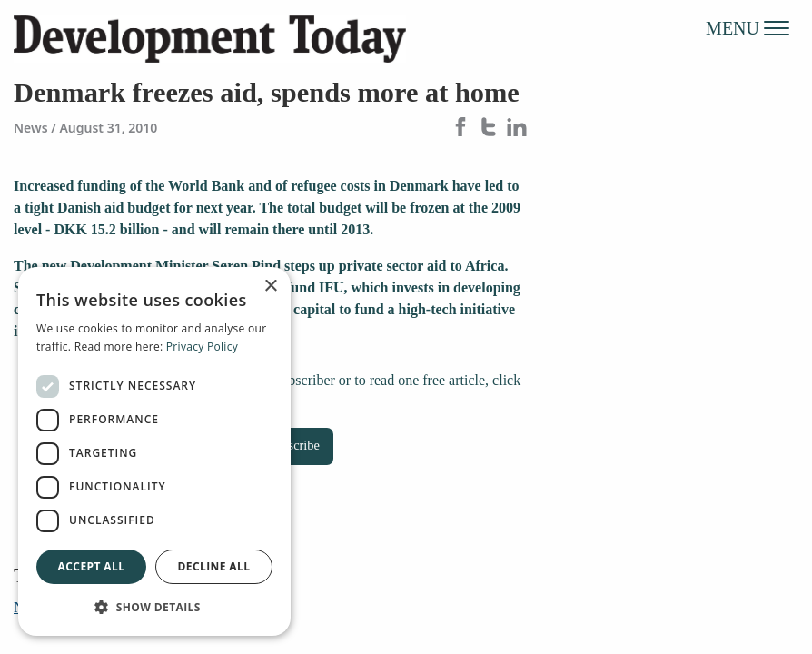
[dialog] (154, 451)
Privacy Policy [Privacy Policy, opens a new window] (202, 347)
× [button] (270, 287)
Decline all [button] (214, 566)
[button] (154, 607)
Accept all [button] (92, 566)
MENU (748, 27)
